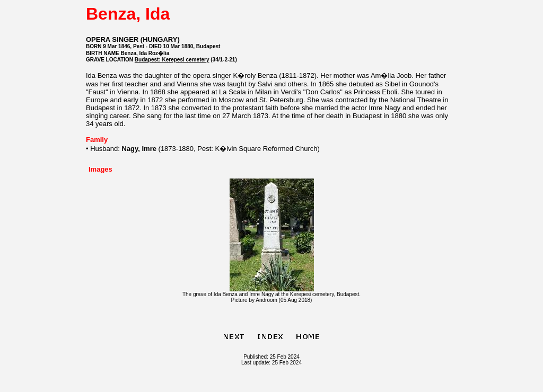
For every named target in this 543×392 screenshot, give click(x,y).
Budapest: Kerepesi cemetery (172, 60)
